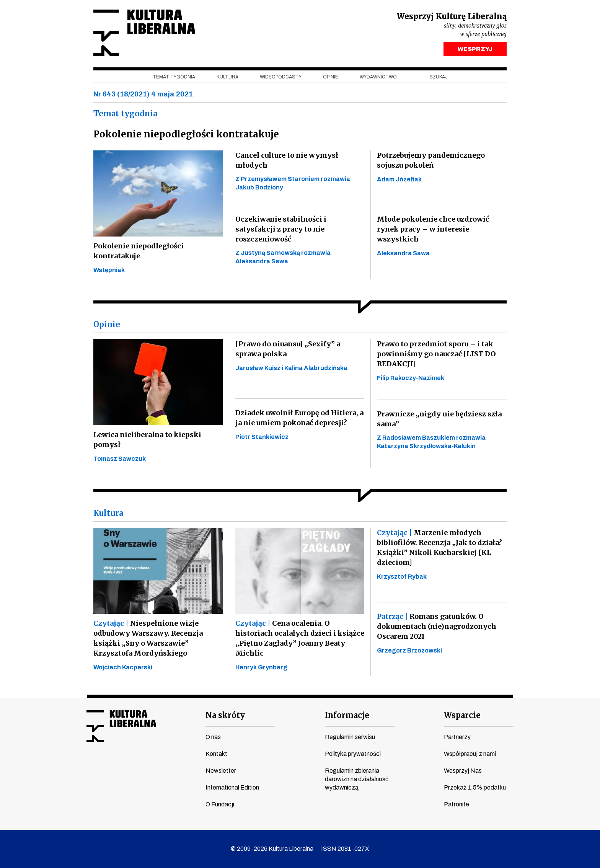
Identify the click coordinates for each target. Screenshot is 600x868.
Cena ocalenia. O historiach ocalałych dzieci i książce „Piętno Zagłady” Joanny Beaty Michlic (300, 638)
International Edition (232, 787)
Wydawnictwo (378, 77)
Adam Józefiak (399, 179)
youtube (106, 766)
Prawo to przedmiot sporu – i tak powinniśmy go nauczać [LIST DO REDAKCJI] (436, 354)
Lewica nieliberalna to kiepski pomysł (147, 440)
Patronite (457, 804)
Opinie (331, 77)
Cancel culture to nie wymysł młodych (287, 160)
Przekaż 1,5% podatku (475, 787)
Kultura (227, 77)
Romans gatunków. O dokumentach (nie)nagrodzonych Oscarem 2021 (437, 626)
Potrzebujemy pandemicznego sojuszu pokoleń (431, 160)
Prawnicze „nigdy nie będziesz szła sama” (439, 419)
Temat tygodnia (174, 77)
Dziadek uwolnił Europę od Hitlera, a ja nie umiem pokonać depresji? (299, 418)
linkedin (150, 766)
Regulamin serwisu (350, 737)
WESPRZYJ (475, 49)
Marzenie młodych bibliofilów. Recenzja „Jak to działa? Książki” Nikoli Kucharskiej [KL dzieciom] (439, 547)
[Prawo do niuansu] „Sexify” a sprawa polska (288, 349)
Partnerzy (457, 737)
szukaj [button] (439, 77)
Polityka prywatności (353, 754)
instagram (121, 766)
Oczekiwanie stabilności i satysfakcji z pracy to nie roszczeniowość (281, 229)
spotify (164, 766)
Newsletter (221, 771)
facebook (91, 766)
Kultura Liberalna (144, 33)
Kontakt (216, 754)
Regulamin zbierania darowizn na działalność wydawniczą (357, 779)
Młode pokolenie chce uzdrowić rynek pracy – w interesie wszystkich (433, 229)
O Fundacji (220, 804)
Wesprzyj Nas (463, 771)
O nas (213, 737)
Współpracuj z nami (470, 754)
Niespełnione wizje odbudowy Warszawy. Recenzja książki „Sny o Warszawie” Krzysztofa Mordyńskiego (148, 638)
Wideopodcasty (281, 77)
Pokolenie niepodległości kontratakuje (139, 251)
